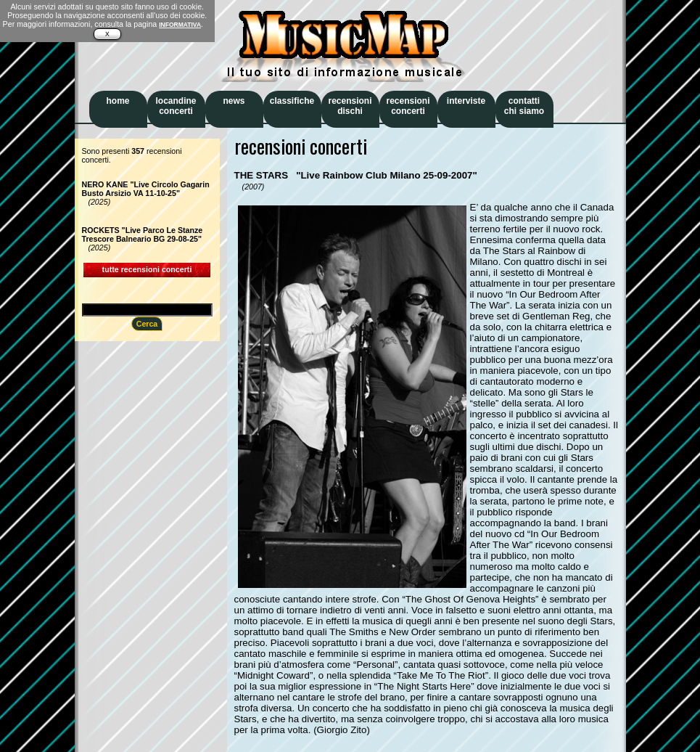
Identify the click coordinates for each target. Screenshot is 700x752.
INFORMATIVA (180, 25)
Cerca (147, 324)
